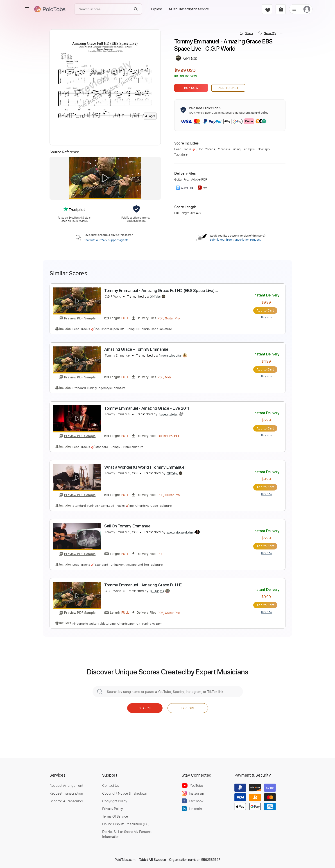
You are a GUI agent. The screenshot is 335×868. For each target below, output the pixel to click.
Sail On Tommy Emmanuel (128, 526)
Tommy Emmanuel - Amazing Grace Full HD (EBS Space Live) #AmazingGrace (160, 291)
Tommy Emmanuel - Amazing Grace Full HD (143, 584)
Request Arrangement (66, 785)
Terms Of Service (115, 815)
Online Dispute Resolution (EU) (126, 823)
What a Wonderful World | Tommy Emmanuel (145, 467)
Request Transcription (66, 792)
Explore (188, 707)
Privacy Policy (113, 808)
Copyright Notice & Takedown (125, 792)
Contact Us (111, 785)
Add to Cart (228, 88)
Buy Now (191, 88)
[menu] (27, 9)
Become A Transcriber (66, 800)
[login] (307, 9)
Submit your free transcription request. (235, 240)
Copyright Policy (115, 800)
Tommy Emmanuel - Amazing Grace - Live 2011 (147, 408)
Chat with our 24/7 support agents (106, 240)
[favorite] (267, 9)
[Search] (136, 9)
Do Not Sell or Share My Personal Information (127, 833)
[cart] (281, 9)
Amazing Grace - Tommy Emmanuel (137, 349)
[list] (294, 9)
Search (145, 707)
